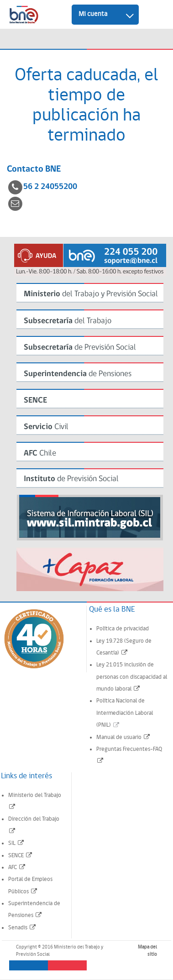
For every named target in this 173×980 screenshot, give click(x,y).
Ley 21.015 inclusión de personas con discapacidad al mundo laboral (132, 677)
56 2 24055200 (50, 187)
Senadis (22, 928)
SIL (16, 843)
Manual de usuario (123, 737)
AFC (17, 867)
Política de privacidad (123, 629)
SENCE (21, 856)
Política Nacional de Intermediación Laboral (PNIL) (125, 713)
